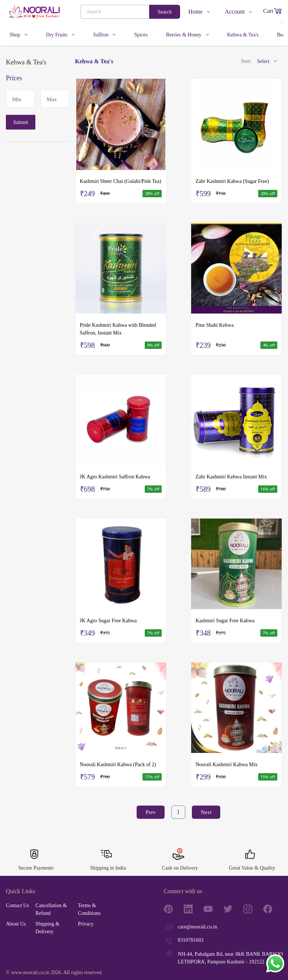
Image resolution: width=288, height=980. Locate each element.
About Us (16, 924)
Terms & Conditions (89, 909)
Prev (151, 812)
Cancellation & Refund (51, 909)
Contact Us (17, 905)
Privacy (86, 924)
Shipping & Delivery (47, 928)
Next (206, 812)
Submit (21, 122)
